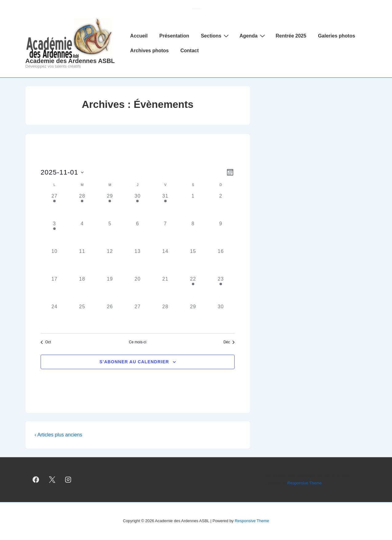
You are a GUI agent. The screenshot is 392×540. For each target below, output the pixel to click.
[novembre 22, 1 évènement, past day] (193, 289)
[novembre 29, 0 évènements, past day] (193, 317)
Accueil (139, 36)
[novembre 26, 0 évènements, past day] (110, 317)
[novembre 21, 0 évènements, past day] (165, 289)
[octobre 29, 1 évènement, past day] (110, 206)
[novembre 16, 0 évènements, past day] (221, 262)
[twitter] (52, 480)
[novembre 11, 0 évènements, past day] (82, 262)
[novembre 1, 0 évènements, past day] (193, 206)
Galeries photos (337, 36)
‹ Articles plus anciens (59, 435)
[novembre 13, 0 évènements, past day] (137, 262)
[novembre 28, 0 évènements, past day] (165, 317)
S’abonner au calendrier (134, 362)
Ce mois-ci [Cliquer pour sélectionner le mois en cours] (138, 342)
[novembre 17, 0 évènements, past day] (54, 289)
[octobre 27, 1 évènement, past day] (54, 206)
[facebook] (36, 480)
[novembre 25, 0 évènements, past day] (82, 317)
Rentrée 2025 (291, 36)
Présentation (174, 36)
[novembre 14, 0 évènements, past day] (165, 262)
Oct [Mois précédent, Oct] (46, 342)
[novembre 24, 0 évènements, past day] (54, 317)
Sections (216, 36)
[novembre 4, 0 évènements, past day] (82, 234)
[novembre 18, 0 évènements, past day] (82, 289)
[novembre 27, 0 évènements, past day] (137, 317)
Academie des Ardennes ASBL (70, 61)
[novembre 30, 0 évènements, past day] (221, 317)
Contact (190, 51)
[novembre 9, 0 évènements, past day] (221, 234)
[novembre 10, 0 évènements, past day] (54, 262)
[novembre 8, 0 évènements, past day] (193, 234)
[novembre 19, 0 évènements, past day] (110, 289)
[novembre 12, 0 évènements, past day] (110, 262)
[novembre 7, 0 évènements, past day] (165, 234)
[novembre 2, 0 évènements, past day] (221, 206)
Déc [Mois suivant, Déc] (229, 342)
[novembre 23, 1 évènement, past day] (221, 289)
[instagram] (68, 480)
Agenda (253, 36)
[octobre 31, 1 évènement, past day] (165, 206)
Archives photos (149, 51)
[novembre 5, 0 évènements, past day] (110, 234)
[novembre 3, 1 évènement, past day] (54, 234)
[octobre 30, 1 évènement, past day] (137, 206)
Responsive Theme (305, 483)
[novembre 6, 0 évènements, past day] (137, 234)
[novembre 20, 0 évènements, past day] (137, 289)
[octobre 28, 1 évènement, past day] (82, 206)
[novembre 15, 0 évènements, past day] (193, 262)
